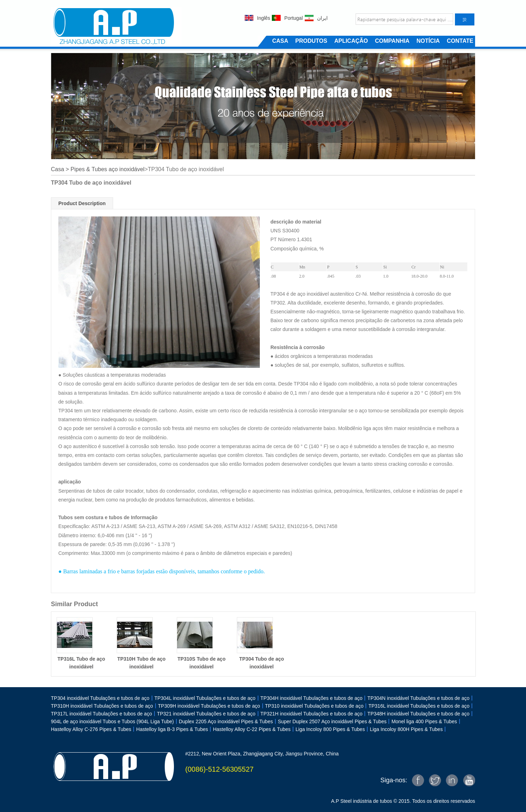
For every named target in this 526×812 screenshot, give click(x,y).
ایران (322, 18)
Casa (57, 169)
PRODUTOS (311, 41)
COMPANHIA (392, 41)
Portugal (293, 18)
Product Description (82, 203)
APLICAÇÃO (351, 41)
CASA (280, 41)
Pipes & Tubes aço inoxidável (108, 169)
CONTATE (460, 41)
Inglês (264, 18)
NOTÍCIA (428, 41)
